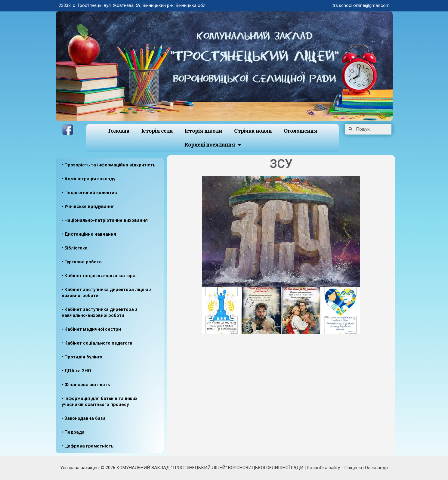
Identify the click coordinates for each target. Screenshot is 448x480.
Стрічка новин (253, 131)
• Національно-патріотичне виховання (105, 220)
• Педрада (73, 432)
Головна (119, 131)
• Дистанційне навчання (89, 234)
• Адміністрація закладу (88, 179)
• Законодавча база (84, 418)
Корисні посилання (213, 145)
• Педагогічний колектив (89, 193)
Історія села (157, 131)
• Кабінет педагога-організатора (99, 276)
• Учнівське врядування (88, 206)
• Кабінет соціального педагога (97, 343)
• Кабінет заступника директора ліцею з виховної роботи (107, 293)
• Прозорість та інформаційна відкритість (108, 165)
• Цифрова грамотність (88, 446)
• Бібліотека (75, 248)
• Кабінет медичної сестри (91, 329)
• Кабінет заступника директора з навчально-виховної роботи (100, 312)
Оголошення (300, 131)
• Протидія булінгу (82, 357)
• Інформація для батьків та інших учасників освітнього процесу (100, 401)
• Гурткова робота (82, 262)
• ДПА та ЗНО (76, 371)
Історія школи (203, 131)
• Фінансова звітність (86, 385)
